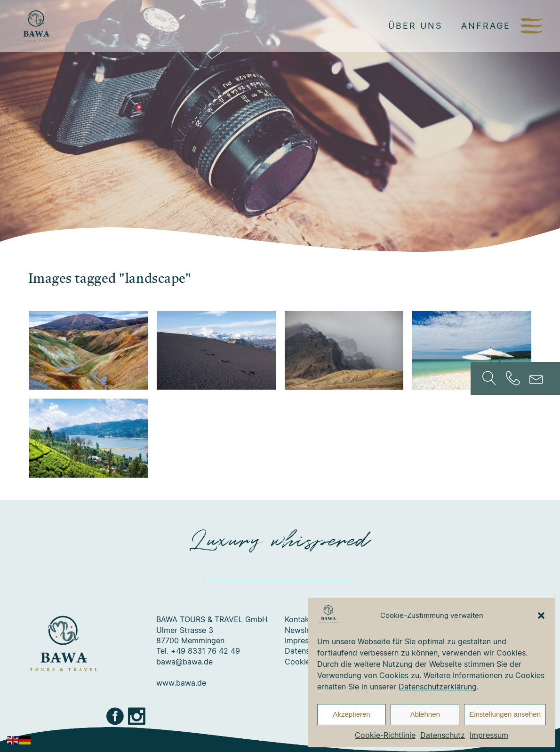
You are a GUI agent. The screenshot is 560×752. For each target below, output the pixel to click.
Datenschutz (443, 735)
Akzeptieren (351, 714)
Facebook (116, 716)
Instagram (137, 716)
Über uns (415, 25)
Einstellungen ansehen (505, 714)
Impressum (489, 735)
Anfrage (486, 25)
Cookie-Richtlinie (385, 735)
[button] (541, 616)
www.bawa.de (181, 683)
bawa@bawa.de (184, 662)
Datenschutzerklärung (438, 687)
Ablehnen (425, 714)
